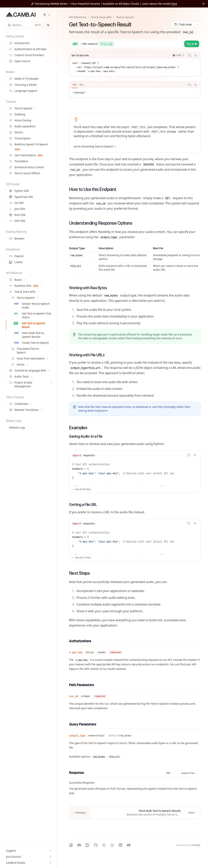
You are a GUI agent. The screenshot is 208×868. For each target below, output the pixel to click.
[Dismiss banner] (203, 4)
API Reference (78, 17)
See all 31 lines (81, 558)
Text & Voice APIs (101, 17)
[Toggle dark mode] (47, 15)
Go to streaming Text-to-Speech (95, 146)
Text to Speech (125, 17)
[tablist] (128, 85)
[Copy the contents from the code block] (190, 56)
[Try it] (192, 44)
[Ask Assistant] (196, 56)
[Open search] (24, 25)
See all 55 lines (81, 489)
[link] (135, 133)
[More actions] (197, 24)
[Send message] (196, 829)
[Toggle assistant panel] (48, 25)
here (174, 4)
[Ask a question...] (135, 827)
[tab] (75, 85)
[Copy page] (183, 24)
